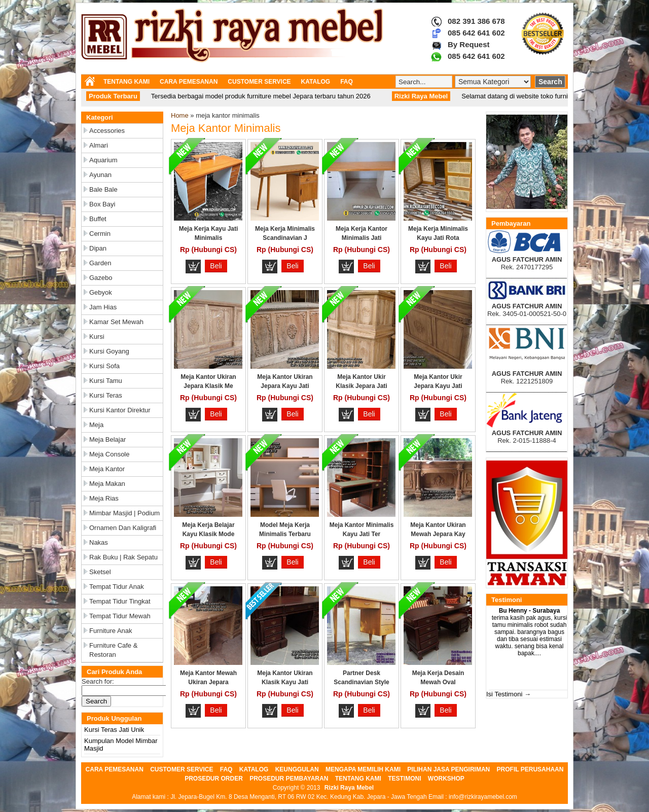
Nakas (99, 542)
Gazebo (101, 278)
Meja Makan (107, 484)
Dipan (98, 248)
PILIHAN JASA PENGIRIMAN (448, 769)
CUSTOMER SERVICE (259, 82)
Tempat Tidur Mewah (120, 616)
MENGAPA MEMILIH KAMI (363, 769)
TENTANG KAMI (127, 82)
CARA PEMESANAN (189, 82)
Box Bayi (102, 204)
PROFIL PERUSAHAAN (530, 769)
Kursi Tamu (106, 381)
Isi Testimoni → (509, 694)
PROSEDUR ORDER (214, 779)
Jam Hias (103, 307)
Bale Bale (103, 189)
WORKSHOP (446, 779)
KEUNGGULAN (297, 769)
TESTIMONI (404, 779)
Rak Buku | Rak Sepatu (123, 557)
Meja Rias (104, 498)
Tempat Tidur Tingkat (120, 601)
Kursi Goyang (109, 351)
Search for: (98, 681)
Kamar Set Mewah (116, 322)
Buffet (98, 219)
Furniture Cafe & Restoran (113, 650)
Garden (100, 263)
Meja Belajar (107, 439)
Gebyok (101, 292)
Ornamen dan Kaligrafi (123, 528)
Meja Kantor (107, 469)
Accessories (107, 131)
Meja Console (110, 454)
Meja (96, 425)
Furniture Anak (111, 631)
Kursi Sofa (104, 366)
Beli (216, 266)
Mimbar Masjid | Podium (124, 513)
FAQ (347, 82)
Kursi (97, 337)
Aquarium (103, 160)
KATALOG (316, 82)
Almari (99, 145)
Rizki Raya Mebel (349, 788)
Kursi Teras (106, 395)
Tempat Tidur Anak (117, 587)
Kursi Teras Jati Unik (114, 730)
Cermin (100, 234)
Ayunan (100, 175)
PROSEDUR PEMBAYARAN (289, 779)
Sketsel (100, 572)
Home (180, 115)
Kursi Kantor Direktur (120, 410)
